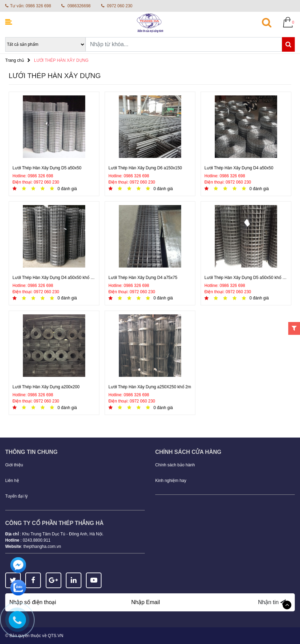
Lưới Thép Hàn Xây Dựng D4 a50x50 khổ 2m (54, 278)
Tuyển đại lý (16, 496)
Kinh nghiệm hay (171, 481)
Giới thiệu (14, 465)
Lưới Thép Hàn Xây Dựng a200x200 (46, 387)
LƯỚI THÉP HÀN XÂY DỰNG (61, 60)
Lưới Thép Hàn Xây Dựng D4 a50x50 (239, 168)
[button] (271, 22)
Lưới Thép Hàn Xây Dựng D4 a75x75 (143, 278)
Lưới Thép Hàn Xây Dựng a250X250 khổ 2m (150, 387)
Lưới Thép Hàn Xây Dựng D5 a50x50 (47, 168)
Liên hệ (12, 481)
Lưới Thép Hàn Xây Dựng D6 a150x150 (145, 168)
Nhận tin (272, 602)
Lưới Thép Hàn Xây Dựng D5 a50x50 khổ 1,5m (246, 278)
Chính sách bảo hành (175, 465)
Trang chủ (15, 60)
